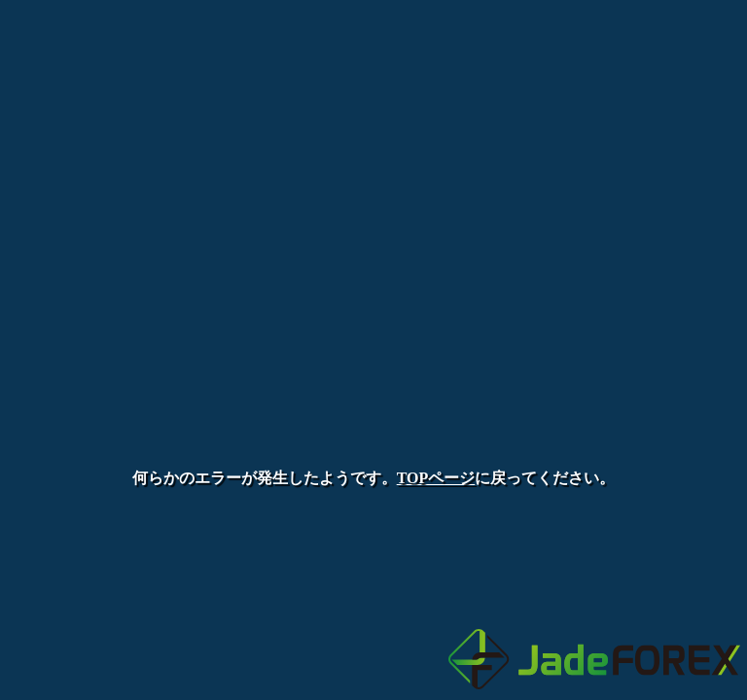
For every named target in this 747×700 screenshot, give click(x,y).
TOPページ (436, 478)
